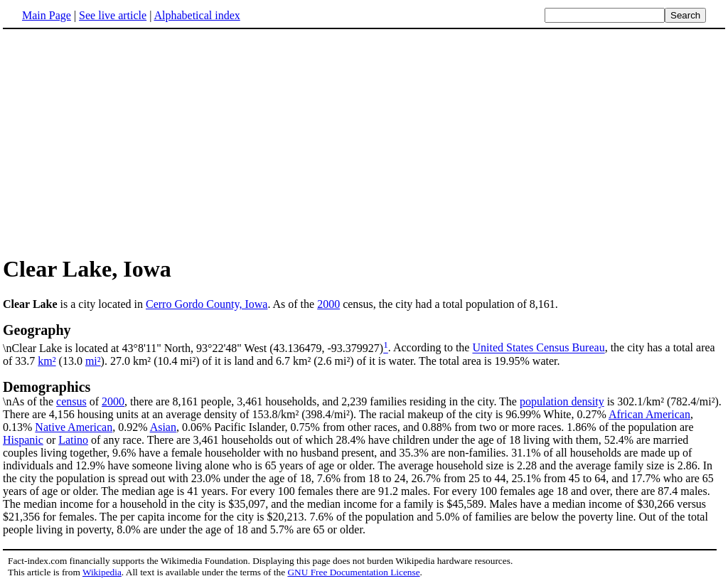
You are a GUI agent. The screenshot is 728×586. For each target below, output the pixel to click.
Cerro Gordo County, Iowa (207, 304)
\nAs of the (364, 393)
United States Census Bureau (538, 348)
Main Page (47, 15)
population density (562, 401)
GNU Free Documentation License (353, 572)
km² (47, 361)
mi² (93, 361)
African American (649, 414)
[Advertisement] (122, 142)
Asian (163, 427)
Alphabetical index (197, 15)
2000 (328, 304)
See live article (113, 15)
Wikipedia (102, 572)
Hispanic (23, 440)
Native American (74, 427)
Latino (73, 440)
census (71, 401)
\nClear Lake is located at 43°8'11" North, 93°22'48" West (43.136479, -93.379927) (364, 338)
